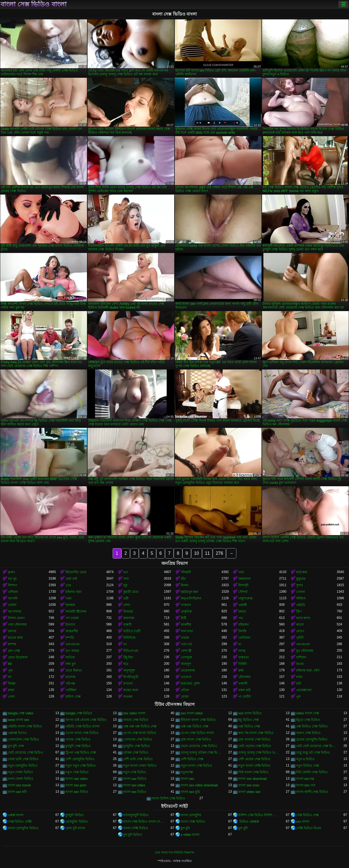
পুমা (10, 670)
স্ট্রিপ (299, 612)
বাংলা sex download (252, 779)
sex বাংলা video (192, 713)
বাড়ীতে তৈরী (132, 631)
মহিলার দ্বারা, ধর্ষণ (308, 670)
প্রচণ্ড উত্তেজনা (18, 657)
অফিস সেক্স (73, 697)
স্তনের (300, 664)
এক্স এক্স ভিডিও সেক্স (195, 726)
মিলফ (185, 585)
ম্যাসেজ (70, 677)
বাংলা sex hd (305, 779)
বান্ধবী (127, 625)
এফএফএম (73, 644)
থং (125, 644)
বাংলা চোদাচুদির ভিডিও (23, 828)
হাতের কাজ (15, 638)
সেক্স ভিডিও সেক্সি (20, 822)
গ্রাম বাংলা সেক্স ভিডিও (196, 739)
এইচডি (301, 605)
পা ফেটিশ (244, 697)
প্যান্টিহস (71, 690)
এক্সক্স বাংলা (16, 815)
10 (197, 553)
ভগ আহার (72, 651)
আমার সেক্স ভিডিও (136, 720)
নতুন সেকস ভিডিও (20, 772)
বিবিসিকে (129, 638)
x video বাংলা (190, 835)
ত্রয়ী (126, 598)
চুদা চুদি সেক (16, 746)
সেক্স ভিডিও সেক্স (308, 815)
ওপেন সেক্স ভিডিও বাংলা (197, 733)
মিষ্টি (183, 618)
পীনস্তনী (186, 572)
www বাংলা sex (19, 720)
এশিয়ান (13, 592)
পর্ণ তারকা (72, 618)
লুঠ (125, 585)
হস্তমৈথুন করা (189, 592)
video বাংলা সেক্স (308, 713)
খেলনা (300, 592)
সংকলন (186, 605)
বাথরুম (128, 697)
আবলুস (186, 664)
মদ (10, 677)
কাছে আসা (303, 618)
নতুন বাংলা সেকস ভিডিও (140, 766)
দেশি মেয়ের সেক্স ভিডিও (254, 759)
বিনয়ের (128, 612)
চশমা (299, 677)
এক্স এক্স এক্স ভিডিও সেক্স (140, 726)
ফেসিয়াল (244, 638)
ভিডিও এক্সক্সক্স (249, 822)
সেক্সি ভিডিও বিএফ (309, 828)
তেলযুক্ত (186, 657)
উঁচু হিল (128, 657)
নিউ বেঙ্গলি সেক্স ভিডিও (312, 772)
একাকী (243, 605)
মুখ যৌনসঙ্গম (305, 651)
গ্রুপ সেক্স (14, 651)
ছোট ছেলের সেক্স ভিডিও (255, 746)
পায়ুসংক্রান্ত (245, 598)
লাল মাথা (187, 631)
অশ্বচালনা (244, 579)
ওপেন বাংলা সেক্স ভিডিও (82, 733)
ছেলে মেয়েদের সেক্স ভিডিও (199, 746)
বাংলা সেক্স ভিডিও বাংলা (34, 4)
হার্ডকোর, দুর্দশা (190, 684)
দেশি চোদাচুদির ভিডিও (80, 759)
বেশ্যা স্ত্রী (186, 651)
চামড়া (242, 612)
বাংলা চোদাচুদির (191, 815)
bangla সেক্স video (21, 713)
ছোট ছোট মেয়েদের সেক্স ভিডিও (316, 746)
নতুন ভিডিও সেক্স (308, 766)
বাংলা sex (187, 779)
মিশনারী (243, 585)
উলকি (242, 631)
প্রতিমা (185, 690)
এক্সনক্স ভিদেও (17, 733)
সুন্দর (300, 585)
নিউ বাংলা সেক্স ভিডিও (253, 772)
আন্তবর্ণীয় (72, 631)
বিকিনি (243, 664)
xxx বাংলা (303, 822)
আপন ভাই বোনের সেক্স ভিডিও (86, 720)
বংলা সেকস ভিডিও (21, 779)
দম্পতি (70, 638)
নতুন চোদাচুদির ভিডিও (23, 766)
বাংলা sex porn (76, 785)
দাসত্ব (242, 651)
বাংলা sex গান (306, 785)
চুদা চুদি (185, 828)
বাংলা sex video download (199, 785)
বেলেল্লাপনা (304, 690)
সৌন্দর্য (243, 592)
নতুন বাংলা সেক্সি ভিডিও (254, 766)
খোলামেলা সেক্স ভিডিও (23, 739)
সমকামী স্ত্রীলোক (76, 612)
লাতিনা (70, 657)
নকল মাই (244, 690)
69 (10, 664)
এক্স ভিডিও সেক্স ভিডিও (312, 726)
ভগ (126, 572)
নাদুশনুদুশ (129, 670)
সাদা (126, 579)
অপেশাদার (15, 612)
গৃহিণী (300, 638)
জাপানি (13, 598)
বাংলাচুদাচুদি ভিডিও (136, 815)
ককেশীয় (186, 625)
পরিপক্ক (70, 684)
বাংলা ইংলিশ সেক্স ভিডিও (169, 798)
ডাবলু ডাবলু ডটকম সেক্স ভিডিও (201, 753)
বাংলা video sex (249, 792)
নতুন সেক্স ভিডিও (77, 772)
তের (68, 585)
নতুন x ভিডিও (306, 759)
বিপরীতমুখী (131, 677)
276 (219, 553)
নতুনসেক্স (187, 772)
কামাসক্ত (129, 618)
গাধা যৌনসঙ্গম (17, 625)
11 (207, 553)
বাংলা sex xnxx (249, 785)
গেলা (11, 697)
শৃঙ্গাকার (70, 605)
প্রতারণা (186, 677)
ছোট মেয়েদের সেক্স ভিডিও (25, 753)
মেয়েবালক (188, 670)
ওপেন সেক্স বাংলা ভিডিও (140, 733)
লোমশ (12, 605)
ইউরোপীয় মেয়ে (76, 572)
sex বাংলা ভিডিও (250, 713)
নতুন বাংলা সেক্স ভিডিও (196, 766)
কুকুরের (301, 579)
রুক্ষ (241, 670)
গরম (68, 598)
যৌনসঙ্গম (244, 677)
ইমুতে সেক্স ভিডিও (308, 720)
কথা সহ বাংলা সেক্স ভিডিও (256, 733)
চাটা (299, 684)
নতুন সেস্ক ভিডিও (135, 772)
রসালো (128, 684)
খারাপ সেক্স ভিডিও (309, 733)
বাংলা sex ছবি (17, 792)
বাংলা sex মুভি (190, 792)
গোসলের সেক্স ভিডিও (138, 739)
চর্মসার (12, 631)
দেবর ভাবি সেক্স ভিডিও (23, 759)
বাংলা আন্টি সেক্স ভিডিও (312, 792)
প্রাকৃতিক (186, 612)
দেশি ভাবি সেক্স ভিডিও (138, 759)
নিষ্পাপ (13, 585)
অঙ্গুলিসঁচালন (191, 598)
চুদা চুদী (243, 828)
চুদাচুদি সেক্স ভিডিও (78, 746)
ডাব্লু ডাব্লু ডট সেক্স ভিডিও (313, 753)
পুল (298, 697)
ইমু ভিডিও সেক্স (249, 720)
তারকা (185, 638)
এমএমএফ (303, 644)
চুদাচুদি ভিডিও (74, 815)
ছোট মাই (71, 579)
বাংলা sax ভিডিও (135, 779)
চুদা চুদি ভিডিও (133, 835)
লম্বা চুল (70, 664)
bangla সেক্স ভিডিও (79, 713)
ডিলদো (70, 625)
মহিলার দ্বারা (73, 592)
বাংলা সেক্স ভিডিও (193, 822)
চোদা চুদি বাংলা (75, 828)
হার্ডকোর (302, 572)
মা (240, 644)
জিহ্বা (12, 684)
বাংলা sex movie (19, 785)
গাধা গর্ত (186, 644)
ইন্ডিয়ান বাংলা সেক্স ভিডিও (198, 720)
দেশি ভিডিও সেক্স (192, 759)
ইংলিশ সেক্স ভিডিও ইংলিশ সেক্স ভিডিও (259, 815)
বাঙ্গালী (243, 684)
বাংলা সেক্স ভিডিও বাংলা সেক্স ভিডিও (144, 822)
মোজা (185, 697)
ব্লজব (11, 572)
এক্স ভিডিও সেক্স (249, 726)
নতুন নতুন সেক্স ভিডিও (81, 766)
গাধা (241, 572)
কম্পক (12, 644)
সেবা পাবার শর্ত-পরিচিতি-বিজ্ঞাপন (174, 852)
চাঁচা (183, 579)
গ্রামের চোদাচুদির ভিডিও (312, 739)
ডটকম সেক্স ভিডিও (136, 753)
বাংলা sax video (76, 779)
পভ (241, 618)
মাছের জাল (131, 690)
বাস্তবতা (243, 657)
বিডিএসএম (131, 651)
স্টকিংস (301, 598)
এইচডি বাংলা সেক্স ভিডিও (25, 726)
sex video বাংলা (134, 713)
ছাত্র (126, 664)
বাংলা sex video (134, 785)
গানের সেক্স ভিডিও (78, 739)
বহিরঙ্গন (243, 625)
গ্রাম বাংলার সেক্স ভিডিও (254, 739)
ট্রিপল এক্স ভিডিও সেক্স (81, 753)
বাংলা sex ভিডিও (135, 792)
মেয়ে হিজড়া (73, 670)
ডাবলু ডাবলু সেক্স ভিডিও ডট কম (259, 753)
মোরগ (300, 631)
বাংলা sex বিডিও (77, 792)
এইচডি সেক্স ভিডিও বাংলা (82, 726)
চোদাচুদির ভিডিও (76, 822)
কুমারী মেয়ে (131, 592)
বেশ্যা (127, 605)
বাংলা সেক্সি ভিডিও (136, 828)
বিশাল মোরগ (16, 618)
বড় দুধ (12, 579)
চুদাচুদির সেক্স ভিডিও (137, 746)
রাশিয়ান (301, 657)
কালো (300, 625)
